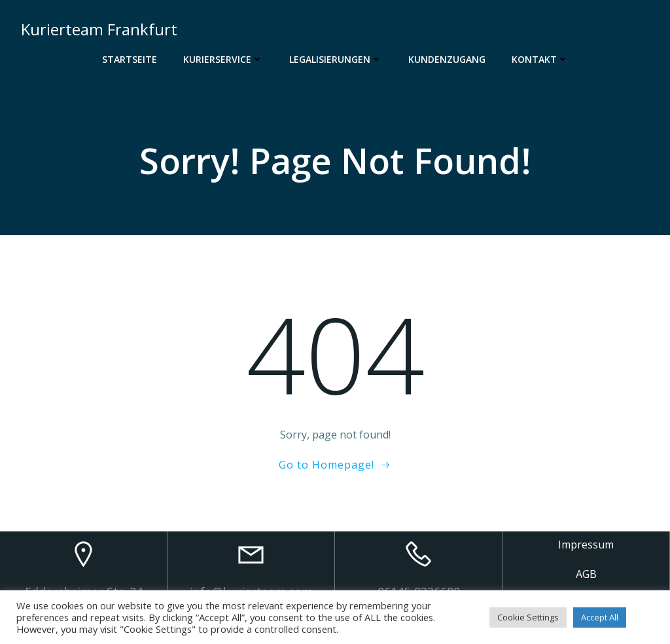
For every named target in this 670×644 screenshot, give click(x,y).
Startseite (130, 59)
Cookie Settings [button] (528, 617)
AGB (586, 574)
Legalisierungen (336, 59)
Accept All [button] (600, 617)
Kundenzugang (447, 59)
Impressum (586, 545)
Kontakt (540, 59)
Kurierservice (223, 59)
